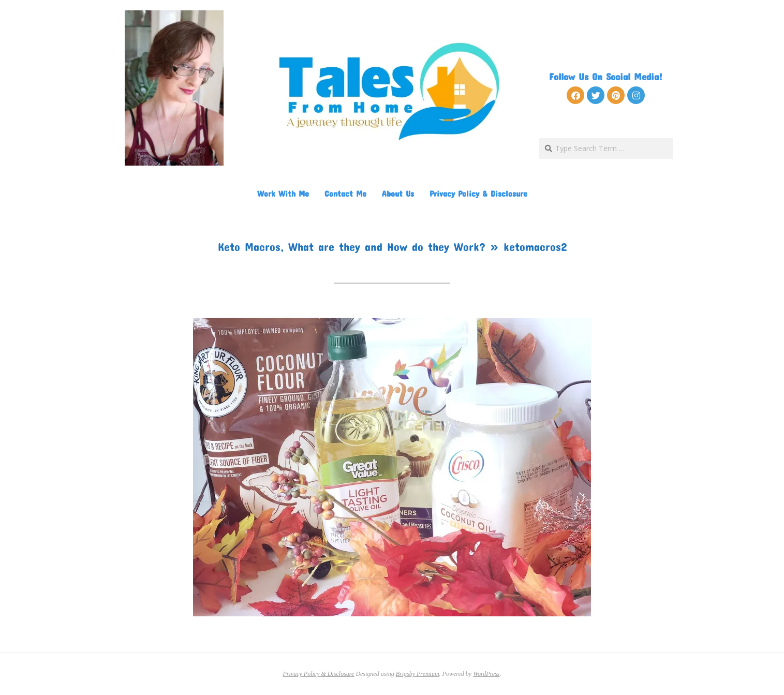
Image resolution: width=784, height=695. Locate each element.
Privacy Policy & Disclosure (478, 193)
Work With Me (283, 193)
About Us (398, 193)
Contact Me (345, 193)
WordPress (486, 674)
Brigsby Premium (418, 674)
